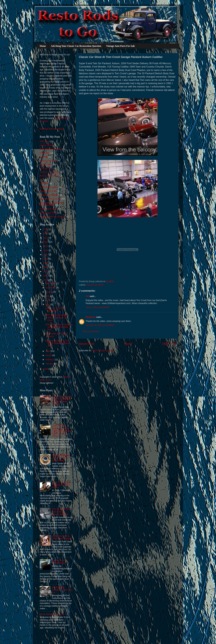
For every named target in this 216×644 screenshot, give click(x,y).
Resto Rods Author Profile (52, 614)
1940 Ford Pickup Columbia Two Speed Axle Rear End (58, 327)
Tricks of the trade (48, 209)
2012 (46, 271)
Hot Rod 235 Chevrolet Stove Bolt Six (62, 590)
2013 (46, 267)
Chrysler (44, 157)
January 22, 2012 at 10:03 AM (100, 325)
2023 (46, 229)
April (48, 351)
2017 (46, 255)
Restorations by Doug (50, 199)
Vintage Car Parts (48, 213)
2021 (46, 238)
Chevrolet (44, 153)
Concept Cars (46, 168)
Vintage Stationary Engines (53, 217)
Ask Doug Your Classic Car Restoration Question (76, 46)
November (51, 288)
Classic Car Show (95, 285)
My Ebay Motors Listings (52, 129)
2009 (46, 369)
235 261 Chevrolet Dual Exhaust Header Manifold (61, 512)
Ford (42, 180)
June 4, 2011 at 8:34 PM (97, 307)
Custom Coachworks (50, 172)
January (50, 364)
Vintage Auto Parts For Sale (121, 46)
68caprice (91, 317)
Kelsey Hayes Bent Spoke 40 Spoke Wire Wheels (61, 458)
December (51, 283)
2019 (46, 246)
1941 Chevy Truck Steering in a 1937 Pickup (61, 485)
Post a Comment (91, 331)
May (48, 304)
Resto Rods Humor (49, 187)
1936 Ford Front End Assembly (55, 309)
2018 (46, 250)
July (48, 296)
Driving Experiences (49, 176)
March (49, 355)
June (48, 300)
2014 (46, 263)
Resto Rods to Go (48, 191)
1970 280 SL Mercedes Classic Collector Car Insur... (56, 318)
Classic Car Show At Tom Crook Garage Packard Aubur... (57, 343)
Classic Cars (46, 164)
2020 (46, 242)
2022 (46, 234)
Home (43, 46)
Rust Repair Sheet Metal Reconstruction (52, 204)
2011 (46, 276)
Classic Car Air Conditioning (59, 562)
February (50, 359)
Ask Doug (44, 141)
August (49, 292)
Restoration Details (49, 195)
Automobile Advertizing (51, 149)
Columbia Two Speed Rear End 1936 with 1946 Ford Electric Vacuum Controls (62, 431)
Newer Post (87, 344)
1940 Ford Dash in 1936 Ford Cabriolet (62, 537)
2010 (46, 280)
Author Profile (46, 145)
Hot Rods (44, 183)
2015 (46, 259)
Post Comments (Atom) (103, 350)
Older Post (169, 344)
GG (87, 296)
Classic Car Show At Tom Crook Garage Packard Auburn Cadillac (62, 400)
